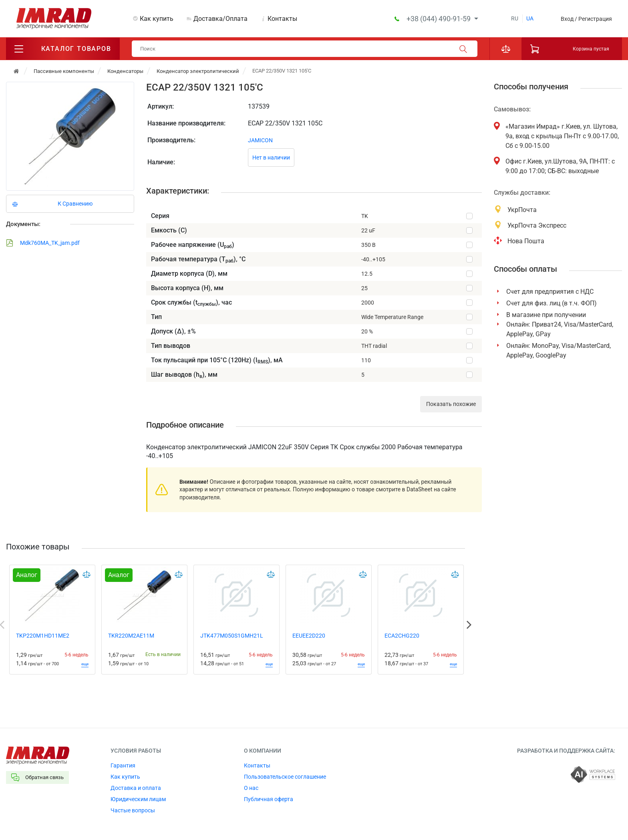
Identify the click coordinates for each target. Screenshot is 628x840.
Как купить (157, 19)
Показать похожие (451, 404)
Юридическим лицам (138, 799)
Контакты (282, 19)
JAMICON (260, 140)
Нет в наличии (271, 157)
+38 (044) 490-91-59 (439, 19)
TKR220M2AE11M (131, 636)
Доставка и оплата (136, 788)
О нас (251, 788)
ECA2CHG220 (402, 636)
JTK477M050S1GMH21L (232, 636)
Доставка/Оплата (220, 19)
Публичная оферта (269, 799)
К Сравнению (75, 204)
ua (530, 18)
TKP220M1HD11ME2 (43, 636)
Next (469, 625)
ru (515, 18)
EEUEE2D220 (309, 636)
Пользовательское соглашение (285, 777)
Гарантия (123, 765)
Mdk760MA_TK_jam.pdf (43, 243)
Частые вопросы (133, 810)
